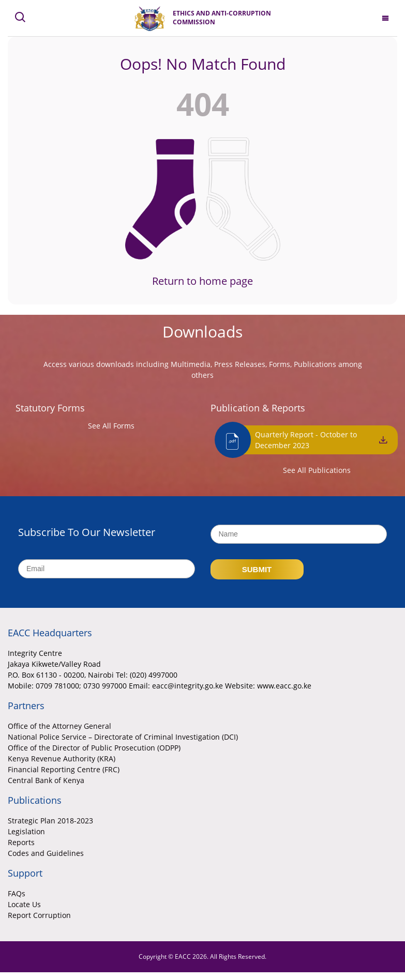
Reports (21, 842)
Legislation (26, 831)
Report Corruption (39, 915)
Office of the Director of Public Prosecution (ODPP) (94, 748)
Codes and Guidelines (46, 853)
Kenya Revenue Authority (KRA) (62, 759)
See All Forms (111, 426)
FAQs (17, 893)
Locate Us (24, 904)
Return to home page (202, 281)
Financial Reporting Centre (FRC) (64, 769)
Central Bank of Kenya (46, 780)
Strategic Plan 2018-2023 (50, 821)
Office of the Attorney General (59, 726)
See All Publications (317, 470)
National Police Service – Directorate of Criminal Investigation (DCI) (123, 737)
